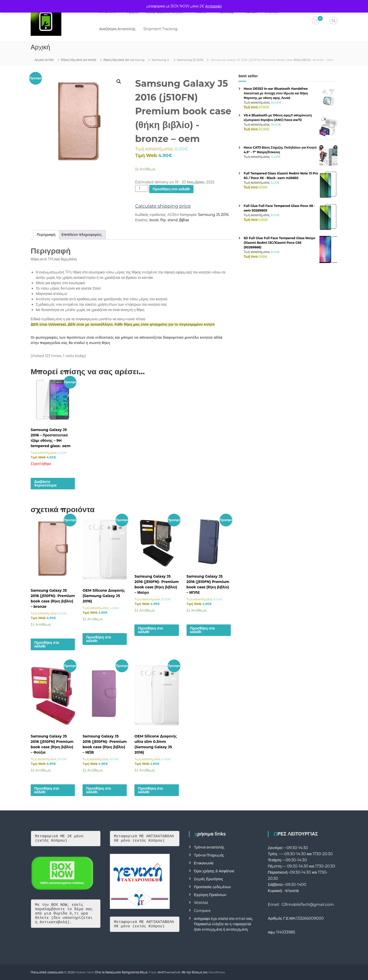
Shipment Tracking (160, 29)
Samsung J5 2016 (190, 60)
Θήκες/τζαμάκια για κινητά (79, 60)
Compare (202, 911)
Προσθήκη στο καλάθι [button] (47, 644)
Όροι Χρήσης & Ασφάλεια (214, 871)
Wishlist (201, 903)
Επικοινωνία (204, 863)
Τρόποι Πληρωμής (209, 855)
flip (163, 220)
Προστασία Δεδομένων (212, 887)
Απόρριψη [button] (213, 6)
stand (173, 220)
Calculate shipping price (163, 206)
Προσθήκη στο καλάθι (171, 189)
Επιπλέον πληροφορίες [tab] (82, 235)
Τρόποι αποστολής (209, 847)
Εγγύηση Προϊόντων (210, 895)
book (154, 220)
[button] (119, 82)
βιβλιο (184, 220)
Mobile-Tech (85, 972)
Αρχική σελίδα (44, 60)
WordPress (217, 972)
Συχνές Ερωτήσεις (209, 879)
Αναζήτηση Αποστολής (117, 29)
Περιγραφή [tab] (46, 235)
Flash (153, 972)
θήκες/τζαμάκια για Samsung (124, 60)
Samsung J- (161, 60)
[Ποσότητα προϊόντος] (142, 188)
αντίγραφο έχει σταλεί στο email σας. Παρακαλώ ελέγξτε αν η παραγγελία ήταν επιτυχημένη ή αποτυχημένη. (223, 924)
